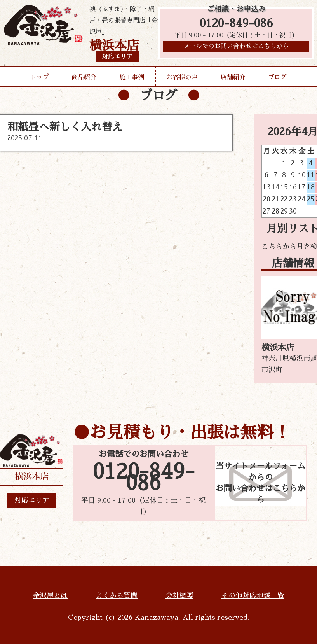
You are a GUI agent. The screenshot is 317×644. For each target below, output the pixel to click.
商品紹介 (84, 77)
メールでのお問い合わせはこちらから (236, 49)
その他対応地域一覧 (253, 596)
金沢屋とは (50, 596)
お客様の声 (182, 77)
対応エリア (32, 500)
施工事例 (132, 77)
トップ (40, 77)
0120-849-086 (236, 24)
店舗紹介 (233, 77)
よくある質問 (117, 596)
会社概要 (179, 596)
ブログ (277, 77)
